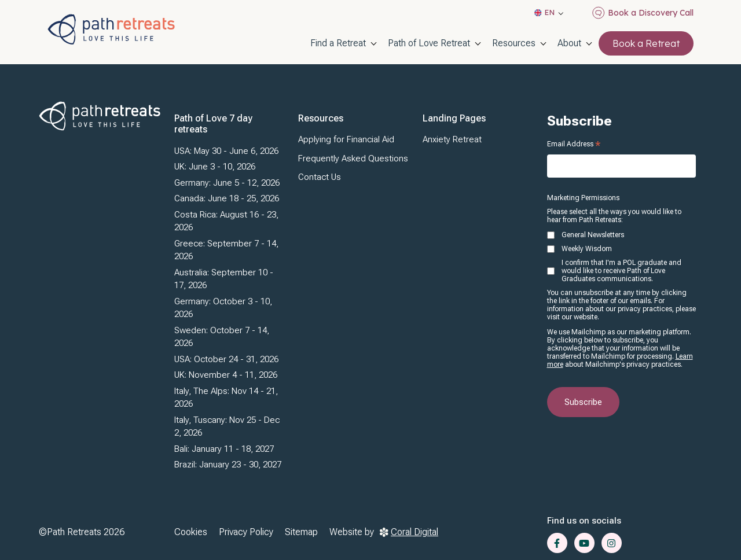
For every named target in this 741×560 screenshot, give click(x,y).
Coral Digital (409, 532)
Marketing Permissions (583, 198)
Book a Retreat (646, 43)
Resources (514, 43)
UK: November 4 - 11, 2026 (226, 375)
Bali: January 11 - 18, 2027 (224, 449)
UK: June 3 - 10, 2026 (215, 167)
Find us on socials (584, 521)
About (569, 43)
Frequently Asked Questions (353, 159)
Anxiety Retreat (452, 139)
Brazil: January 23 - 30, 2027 (228, 465)
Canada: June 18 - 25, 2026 (227, 198)
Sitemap (301, 532)
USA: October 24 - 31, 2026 (226, 359)
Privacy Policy (246, 532)
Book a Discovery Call (643, 13)
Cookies (191, 532)
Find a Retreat (338, 43)
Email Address (574, 144)
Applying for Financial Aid (346, 139)
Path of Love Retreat (429, 43)
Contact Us (320, 177)
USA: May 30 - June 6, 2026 (226, 151)
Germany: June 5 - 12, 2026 (227, 183)
